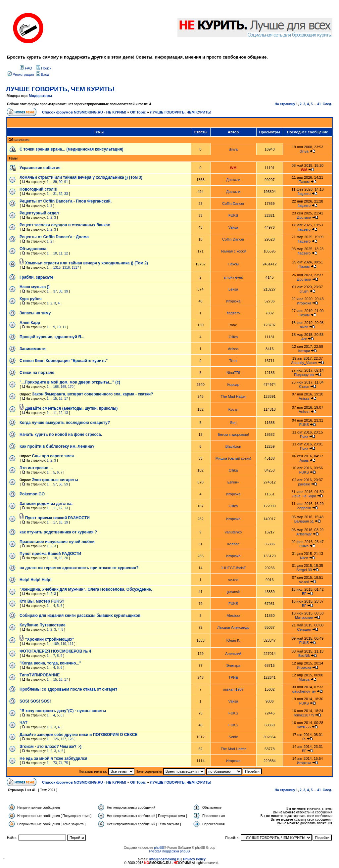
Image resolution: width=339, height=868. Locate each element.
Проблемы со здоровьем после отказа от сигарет (68, 689)
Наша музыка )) (35, 287)
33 (66, 194)
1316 (66, 268)
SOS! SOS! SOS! (35, 701)
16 (60, 399)
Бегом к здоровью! (233, 434)
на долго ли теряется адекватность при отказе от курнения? (79, 568)
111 (71, 644)
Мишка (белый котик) (233, 458)
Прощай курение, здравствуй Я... (52, 337)
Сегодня (304, 629)
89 (55, 182)
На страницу (285, 104)
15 (55, 399)
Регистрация (21, 74)
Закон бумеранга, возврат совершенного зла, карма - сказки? (93, 394)
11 (60, 253)
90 (60, 182)
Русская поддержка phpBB (169, 851)
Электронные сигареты (55, 480)
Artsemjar (304, 534)
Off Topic (138, 112)
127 (63, 739)
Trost (233, 361)
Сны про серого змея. (54, 456)
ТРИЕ (233, 677)
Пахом (304, 182)
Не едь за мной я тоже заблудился (53, 758)
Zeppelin (304, 508)
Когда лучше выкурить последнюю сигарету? (65, 423)
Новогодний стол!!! (39, 189)
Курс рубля (31, 299)
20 (66, 558)
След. (327, 104)
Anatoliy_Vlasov (304, 363)
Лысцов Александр (233, 627)
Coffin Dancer (233, 204)
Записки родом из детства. (46, 504)
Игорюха (233, 301)
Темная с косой (233, 251)
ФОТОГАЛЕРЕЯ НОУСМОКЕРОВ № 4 (55, 651)
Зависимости (33, 349)
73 (55, 763)
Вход (43, 74)
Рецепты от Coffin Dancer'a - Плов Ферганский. (66, 201)
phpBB (159, 848)
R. (304, 739)
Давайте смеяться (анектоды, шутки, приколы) (71, 408)
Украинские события (40, 168)
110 (63, 644)
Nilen (304, 558)
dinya (233, 149)
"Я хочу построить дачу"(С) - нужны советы (63, 711)
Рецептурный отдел (39, 213)
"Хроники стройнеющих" (50, 639)
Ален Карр (30, 323)
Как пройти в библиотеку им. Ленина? (57, 446)
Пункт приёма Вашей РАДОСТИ (50, 554)
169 (63, 387)
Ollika (233, 337)
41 (319, 104)
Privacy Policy (194, 859)
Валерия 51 (304, 521)
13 (66, 413)
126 (56, 739)
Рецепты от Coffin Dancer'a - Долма (54, 237)
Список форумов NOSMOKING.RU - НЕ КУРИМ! (84, 112)
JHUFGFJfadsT (233, 568)
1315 (57, 268)
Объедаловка (33, 249)
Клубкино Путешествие (43, 625)
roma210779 (304, 715)
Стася (304, 387)
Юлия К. (233, 640)
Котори (304, 351)
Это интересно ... (36, 468)
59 (66, 484)
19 (66, 522)
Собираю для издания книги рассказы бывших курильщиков (80, 616)
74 (60, 763)
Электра (233, 665)
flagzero (304, 194)
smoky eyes (233, 277)
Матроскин (304, 617)
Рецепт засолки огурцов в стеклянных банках (65, 225)
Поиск (44, 68)
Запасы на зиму (35, 313)
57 (55, 484)
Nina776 (233, 373)
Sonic (233, 737)
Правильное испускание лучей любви (57, 542)
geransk (233, 592)
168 (56, 387)
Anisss (233, 349)
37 (55, 291)
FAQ (26, 68)
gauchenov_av (304, 691)
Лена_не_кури (304, 496)
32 (60, 194)
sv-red (233, 580)
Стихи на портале (37, 373)
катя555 (304, 727)
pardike (304, 484)
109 (56, 644)
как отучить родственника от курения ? (58, 532)
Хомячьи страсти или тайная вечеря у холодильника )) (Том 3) (81, 177)
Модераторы (40, 96)
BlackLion (233, 446)
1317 (75, 268)
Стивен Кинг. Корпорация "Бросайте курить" (64, 361)
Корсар (233, 385)
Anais (304, 460)
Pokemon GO (32, 494)
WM (233, 168)
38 (60, 291)
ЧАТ (24, 723)
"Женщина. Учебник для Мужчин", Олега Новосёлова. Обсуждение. (86, 589)
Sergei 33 (304, 570)
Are (304, 339)
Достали (233, 180)
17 (66, 399)
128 (71, 739)
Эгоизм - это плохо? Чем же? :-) (50, 747)
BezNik (304, 656)
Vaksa (233, 227)
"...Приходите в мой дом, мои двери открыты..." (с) (70, 382)
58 (60, 484)
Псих (304, 436)
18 (60, 522)
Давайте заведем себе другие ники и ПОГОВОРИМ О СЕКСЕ (78, 735)
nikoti (304, 327)
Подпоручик (304, 375)
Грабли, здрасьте (36, 277)
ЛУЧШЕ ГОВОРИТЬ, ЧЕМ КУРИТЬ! (60, 89)
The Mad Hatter (233, 396)
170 (71, 387)
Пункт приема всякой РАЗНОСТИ (57, 518)
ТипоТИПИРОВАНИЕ (40, 675)
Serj (233, 423)
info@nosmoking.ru (165, 859)
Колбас (233, 544)
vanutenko (233, 532)
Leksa (233, 289)
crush (304, 291)
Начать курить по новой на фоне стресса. (61, 434)
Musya (304, 679)
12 (66, 253)
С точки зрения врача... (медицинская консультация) (72, 149)
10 (55, 253)
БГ (304, 594)
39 (66, 291)
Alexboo (233, 616)
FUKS (233, 215)
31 (55, 194)
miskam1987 (233, 689)
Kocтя (233, 409)
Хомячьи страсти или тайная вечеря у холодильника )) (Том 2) (87, 263)
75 (66, 763)
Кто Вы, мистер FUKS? (42, 601)
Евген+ (233, 482)
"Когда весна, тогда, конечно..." (50, 663)
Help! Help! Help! (36, 580)
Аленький (233, 654)
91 (66, 182)
